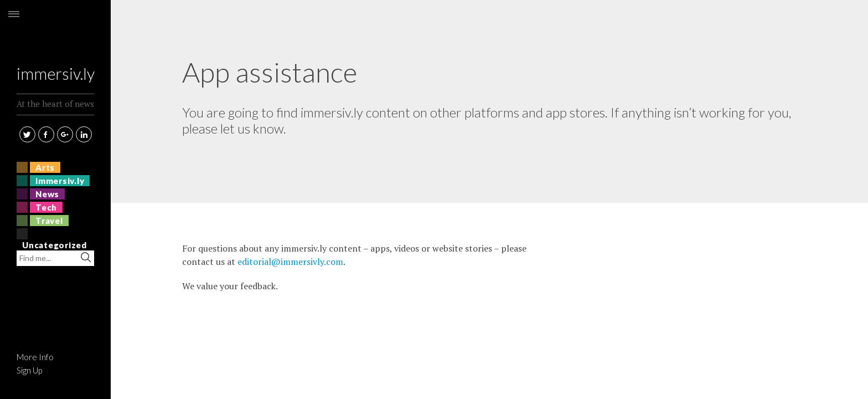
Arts (45, 167)
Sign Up (29, 370)
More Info (35, 357)
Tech (46, 207)
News (47, 194)
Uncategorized (55, 245)
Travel (49, 221)
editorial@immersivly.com (290, 262)
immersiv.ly (55, 41)
